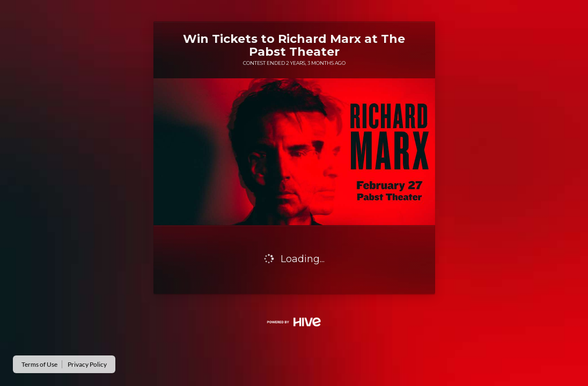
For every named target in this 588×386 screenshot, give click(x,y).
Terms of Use (39, 364)
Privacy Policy (87, 364)
